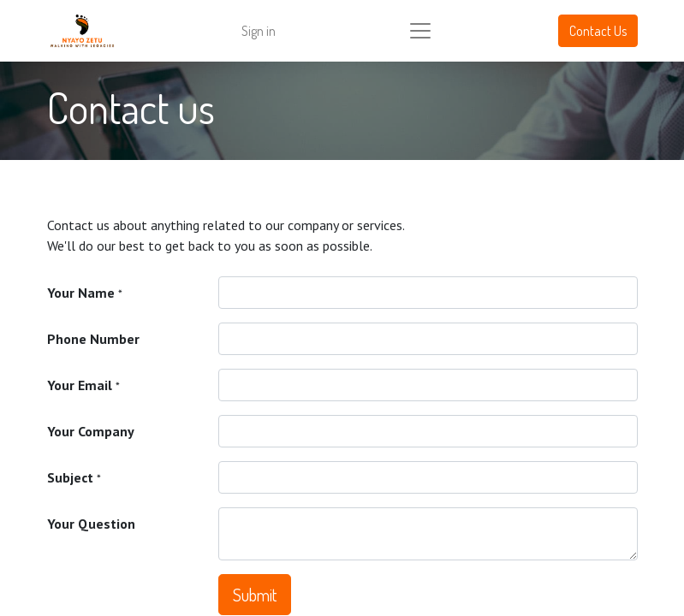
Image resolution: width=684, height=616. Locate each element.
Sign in (259, 31)
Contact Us (598, 31)
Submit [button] (255, 595)
